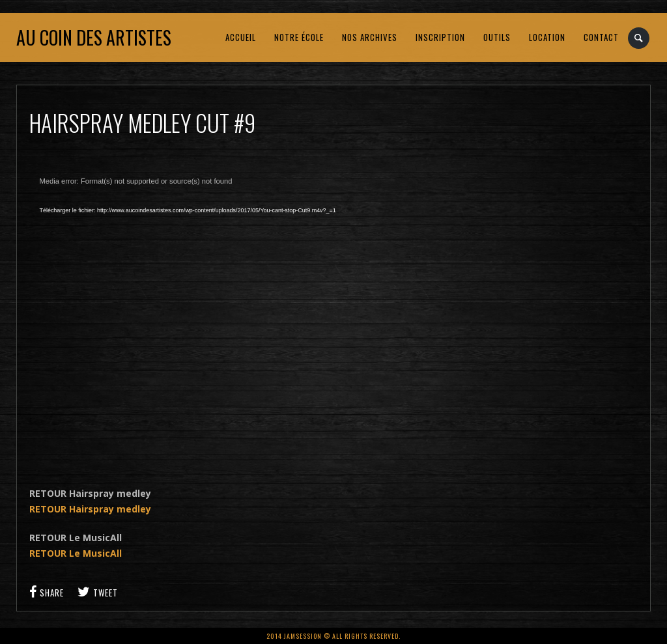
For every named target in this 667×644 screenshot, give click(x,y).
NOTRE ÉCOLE (299, 37)
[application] (238, 316)
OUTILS (497, 37)
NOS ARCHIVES (370, 37)
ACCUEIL (241, 37)
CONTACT (601, 37)
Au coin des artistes (94, 37)
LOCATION (547, 37)
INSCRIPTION (440, 37)
